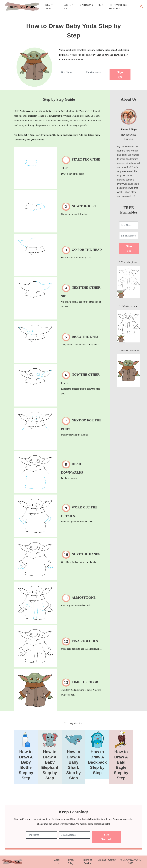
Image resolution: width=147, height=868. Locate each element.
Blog (101, 5)
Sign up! (120, 75)
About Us (68, 7)
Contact (112, 860)
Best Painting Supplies (118, 7)
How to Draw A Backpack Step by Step (97, 762)
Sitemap (102, 860)
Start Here (49, 7)
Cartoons (86, 5)
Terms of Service (87, 862)
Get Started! (106, 837)
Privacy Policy (70, 862)
